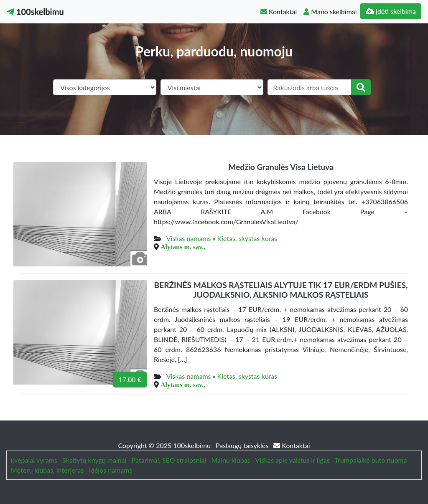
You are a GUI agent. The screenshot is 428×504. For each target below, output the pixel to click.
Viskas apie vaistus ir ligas (292, 460)
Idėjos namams (111, 470)
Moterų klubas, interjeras (47, 470)
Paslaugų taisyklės (243, 445)
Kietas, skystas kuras (247, 238)
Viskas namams (189, 238)
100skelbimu (35, 12)
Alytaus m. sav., (183, 247)
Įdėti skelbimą (391, 11)
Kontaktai (279, 11)
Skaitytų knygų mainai (94, 460)
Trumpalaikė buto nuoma (371, 460)
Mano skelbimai (330, 11)
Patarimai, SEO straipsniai (169, 460)
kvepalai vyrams (34, 460)
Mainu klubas (231, 460)
